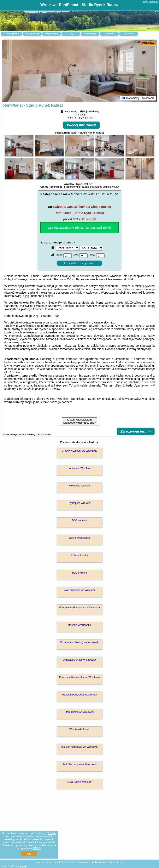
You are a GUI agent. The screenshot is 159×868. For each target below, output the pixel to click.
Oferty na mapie (32, 34)
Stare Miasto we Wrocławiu (80, 712)
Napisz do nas (116, 862)
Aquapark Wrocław (80, 468)
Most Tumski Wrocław (79, 782)
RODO (37, 848)
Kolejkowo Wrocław (79, 486)
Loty (71, 34)
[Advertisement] (79, 829)
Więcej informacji (81, 125)
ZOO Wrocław (79, 520)
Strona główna (11, 34)
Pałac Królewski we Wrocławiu (79, 590)
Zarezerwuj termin (136, 431)
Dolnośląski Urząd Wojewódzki (79, 660)
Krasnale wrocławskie (79, 625)
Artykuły (129, 34)
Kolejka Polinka (79, 555)
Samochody (90, 34)
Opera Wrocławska (79, 538)
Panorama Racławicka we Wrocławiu (80, 677)
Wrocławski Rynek (79, 729)
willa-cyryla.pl (151, 2)
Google (52, 833)
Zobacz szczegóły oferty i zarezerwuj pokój (79, 228)
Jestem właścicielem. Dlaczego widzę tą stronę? (79, 421)
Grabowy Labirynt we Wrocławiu (79, 451)
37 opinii (104, 187)
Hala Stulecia (80, 573)
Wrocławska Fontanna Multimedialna (79, 608)
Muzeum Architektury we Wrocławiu (79, 642)
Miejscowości (52, 34)
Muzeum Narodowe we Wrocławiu (79, 747)
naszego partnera (61, 402)
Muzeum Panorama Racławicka (80, 695)
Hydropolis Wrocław (79, 503)
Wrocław (148, 43)
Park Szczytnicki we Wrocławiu (79, 764)
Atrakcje (109, 34)
